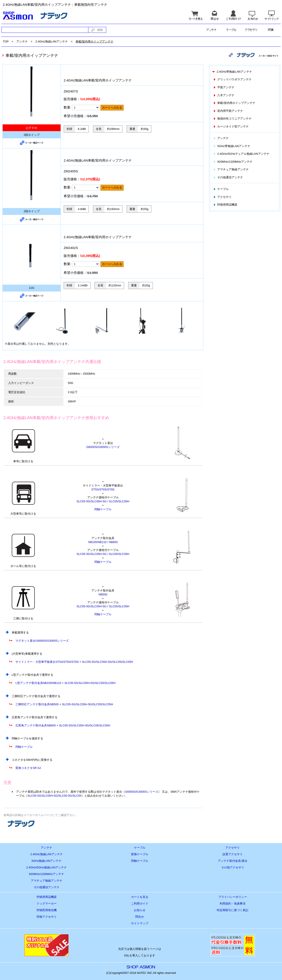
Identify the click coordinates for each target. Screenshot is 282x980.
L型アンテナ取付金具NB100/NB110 (38, 683)
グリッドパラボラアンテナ (232, 79)
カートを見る (140, 897)
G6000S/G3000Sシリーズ (103, 447)
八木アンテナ (224, 95)
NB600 (113, 542)
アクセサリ (222, 197)
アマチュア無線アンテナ (231, 169)
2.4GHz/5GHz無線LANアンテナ (46, 867)
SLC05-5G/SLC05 (70, 796)
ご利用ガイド (140, 904)
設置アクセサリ (233, 854)
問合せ (140, 917)
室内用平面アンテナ (228, 111)
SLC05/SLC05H (119, 501)
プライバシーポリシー (233, 897)
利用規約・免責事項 (233, 904)
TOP (6, 41)
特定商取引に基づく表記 (233, 910)
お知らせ (140, 910)
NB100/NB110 (97, 542)
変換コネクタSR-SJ (28, 768)
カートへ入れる (112, 108)
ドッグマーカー (47, 904)
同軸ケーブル (103, 509)
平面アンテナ (224, 87)
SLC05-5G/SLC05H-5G (92, 501)
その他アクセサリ (233, 867)
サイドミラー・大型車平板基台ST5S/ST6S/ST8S (47, 662)
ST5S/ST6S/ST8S (103, 489)
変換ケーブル (140, 854)
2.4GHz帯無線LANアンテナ (232, 72)
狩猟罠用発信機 (47, 910)
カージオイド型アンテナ (231, 126)
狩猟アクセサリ (47, 917)
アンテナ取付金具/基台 (233, 861)
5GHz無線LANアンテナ (47, 861)
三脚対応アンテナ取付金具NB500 (37, 704)
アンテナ (22, 41)
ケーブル (221, 189)
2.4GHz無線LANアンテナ (52, 41)
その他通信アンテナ (228, 177)
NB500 (103, 594)
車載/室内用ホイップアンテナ (95, 41)
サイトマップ (140, 923)
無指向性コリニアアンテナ (232, 119)
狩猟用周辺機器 (225, 205)
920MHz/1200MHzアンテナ (233, 162)
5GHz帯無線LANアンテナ (232, 146)
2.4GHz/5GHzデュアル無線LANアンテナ (241, 154)
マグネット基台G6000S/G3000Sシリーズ (42, 641)
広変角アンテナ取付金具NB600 (36, 725)
